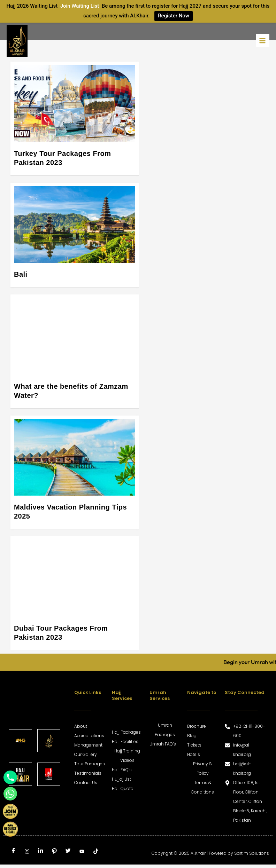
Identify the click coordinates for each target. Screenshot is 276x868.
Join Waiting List (80, 6)
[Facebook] (13, 852)
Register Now (174, 16)
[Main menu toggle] (263, 41)
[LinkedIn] (41, 852)
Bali (21, 274)
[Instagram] (27, 852)
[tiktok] (95, 852)
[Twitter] (68, 852)
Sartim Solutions (252, 853)
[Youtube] (82, 852)
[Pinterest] (54, 852)
